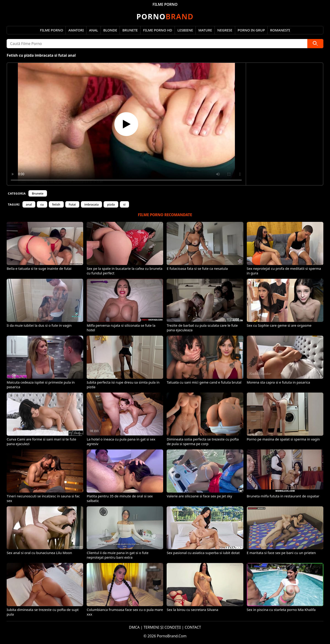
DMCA (134, 627)
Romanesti (280, 30)
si (124, 204)
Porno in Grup (251, 30)
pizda (111, 204)
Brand (165, 16)
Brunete (130, 30)
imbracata (92, 204)
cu (42, 204)
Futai (72, 204)
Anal (93, 30)
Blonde (110, 30)
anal (29, 204)
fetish (56, 204)
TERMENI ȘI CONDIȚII (162, 627)
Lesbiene (185, 30)
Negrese (225, 30)
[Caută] (315, 44)
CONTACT (193, 627)
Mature (205, 30)
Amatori (76, 30)
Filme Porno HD (158, 30)
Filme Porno (51, 30)
